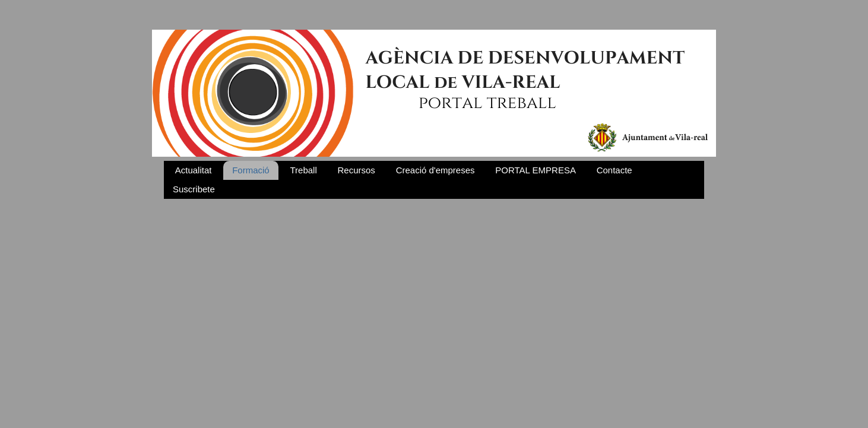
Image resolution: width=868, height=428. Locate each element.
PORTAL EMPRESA (536, 170)
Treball (303, 170)
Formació (251, 170)
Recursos (357, 170)
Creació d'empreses (435, 170)
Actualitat (194, 170)
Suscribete (194, 189)
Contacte (614, 170)
